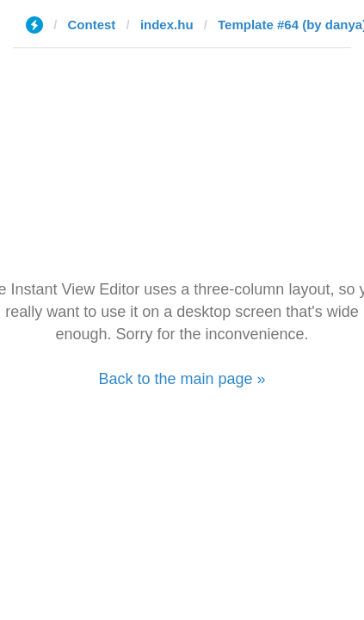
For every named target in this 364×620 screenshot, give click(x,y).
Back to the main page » (182, 379)
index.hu (167, 25)
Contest (92, 25)
